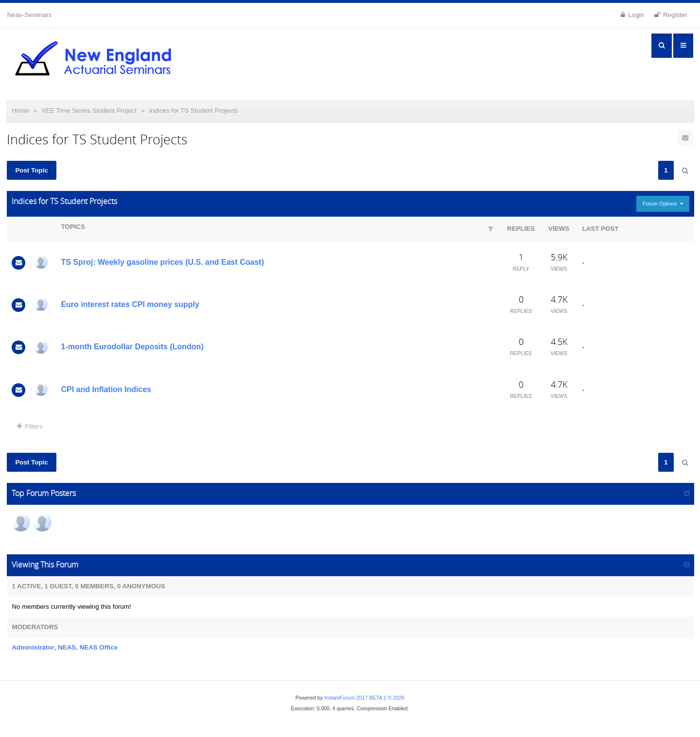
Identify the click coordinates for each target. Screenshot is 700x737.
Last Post (601, 229)
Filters (30, 426)
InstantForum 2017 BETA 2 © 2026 (364, 698)
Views (559, 229)
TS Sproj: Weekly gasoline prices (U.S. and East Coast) (162, 262)
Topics (73, 227)
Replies (521, 229)
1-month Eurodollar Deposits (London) (132, 347)
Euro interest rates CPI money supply (130, 304)
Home (20, 111)
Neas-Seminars (29, 15)
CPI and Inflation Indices (106, 389)
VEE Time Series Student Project (89, 111)
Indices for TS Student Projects (193, 111)
